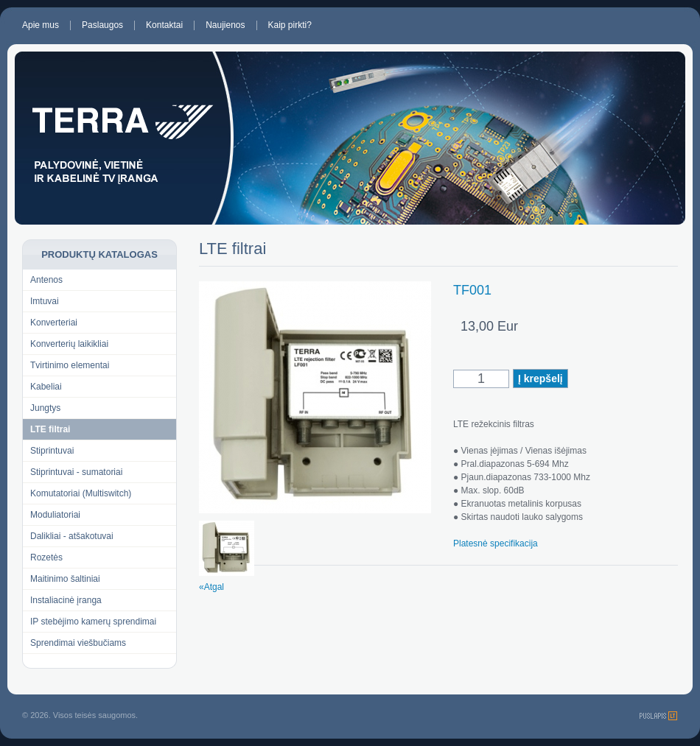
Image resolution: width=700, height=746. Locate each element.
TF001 (472, 290)
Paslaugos (102, 25)
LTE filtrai (50, 429)
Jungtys (45, 408)
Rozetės (46, 557)
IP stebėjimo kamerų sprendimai (93, 622)
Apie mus (41, 25)
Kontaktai (164, 25)
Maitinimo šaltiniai (65, 579)
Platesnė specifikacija (496, 543)
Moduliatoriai (55, 515)
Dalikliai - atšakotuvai (72, 536)
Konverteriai (54, 323)
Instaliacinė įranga (66, 600)
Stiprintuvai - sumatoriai (76, 472)
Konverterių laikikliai (69, 344)
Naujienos (225, 25)
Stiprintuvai (52, 451)
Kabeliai (46, 387)
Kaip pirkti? (290, 25)
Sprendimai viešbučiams (78, 643)
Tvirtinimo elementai (70, 365)
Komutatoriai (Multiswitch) (81, 493)
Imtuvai (45, 301)
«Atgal (211, 587)
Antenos (46, 280)
